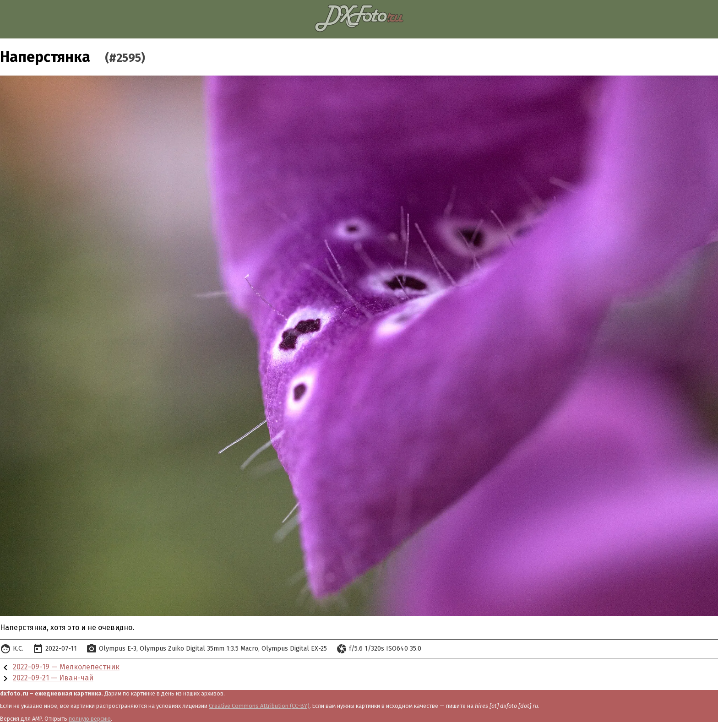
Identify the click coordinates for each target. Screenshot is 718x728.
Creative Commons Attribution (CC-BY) (259, 706)
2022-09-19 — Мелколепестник (66, 667)
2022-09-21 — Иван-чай (53, 678)
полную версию (90, 719)
